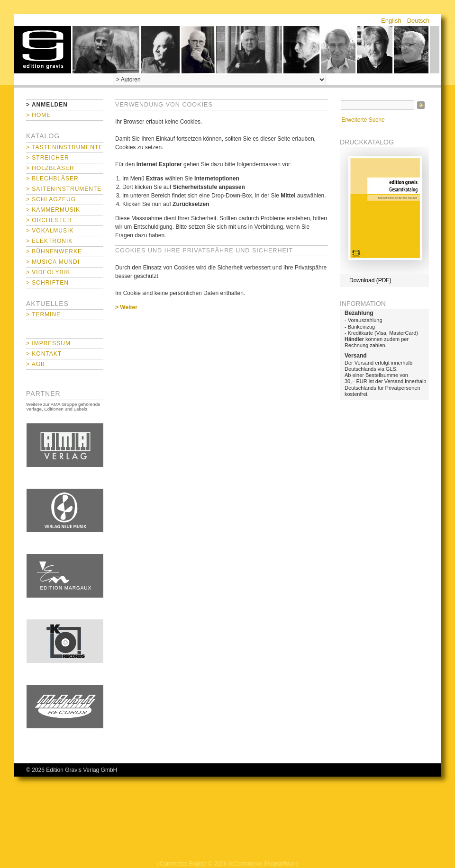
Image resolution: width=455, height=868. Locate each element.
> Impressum (48, 343)
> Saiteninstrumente (64, 189)
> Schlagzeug (51, 199)
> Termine (43, 314)
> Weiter (126, 307)
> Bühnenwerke (54, 251)
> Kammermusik (53, 210)
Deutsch (419, 21)
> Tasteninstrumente (64, 147)
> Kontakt (44, 354)
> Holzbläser (50, 168)
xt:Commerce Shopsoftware (264, 864)
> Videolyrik (48, 272)
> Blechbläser (52, 179)
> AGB (36, 364)
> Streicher (48, 158)
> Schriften (47, 283)
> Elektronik (49, 241)
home (43, 50)
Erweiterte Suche (363, 120)
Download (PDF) (370, 280)
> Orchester (49, 220)
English (391, 21)
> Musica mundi (53, 262)
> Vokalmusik (50, 231)
